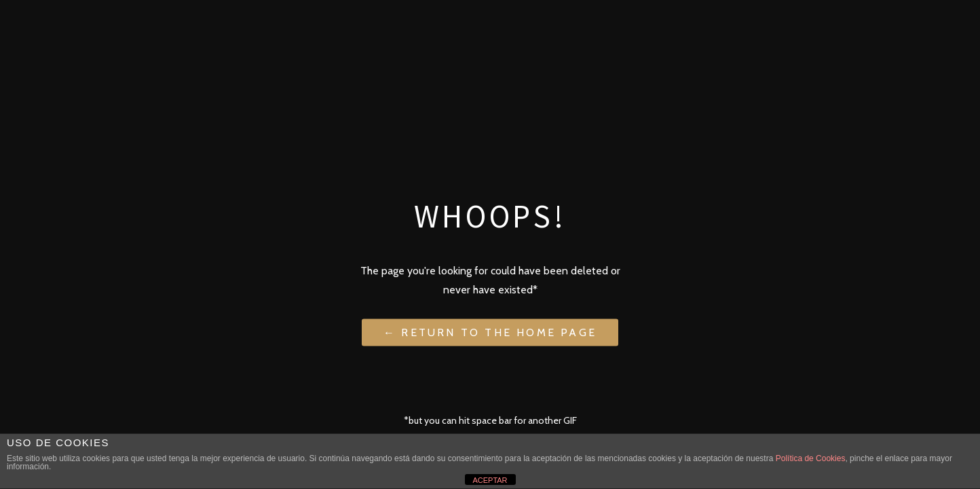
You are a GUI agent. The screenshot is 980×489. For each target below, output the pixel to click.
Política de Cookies (811, 458)
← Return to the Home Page (490, 332)
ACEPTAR (490, 480)
